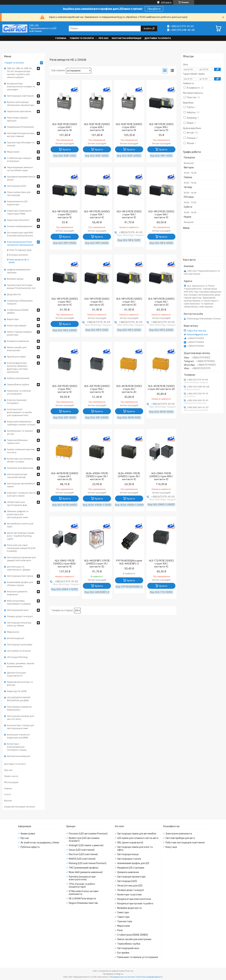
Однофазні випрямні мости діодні (21, 178)
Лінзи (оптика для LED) (130, 886)
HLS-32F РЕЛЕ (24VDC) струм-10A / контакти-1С (97, 389)
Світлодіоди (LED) (17, 186)
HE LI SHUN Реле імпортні (82, 899)
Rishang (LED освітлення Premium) (88, 863)
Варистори (13, 319)
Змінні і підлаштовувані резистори (19, 333)
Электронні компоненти (179, 834)
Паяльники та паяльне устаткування (19, 392)
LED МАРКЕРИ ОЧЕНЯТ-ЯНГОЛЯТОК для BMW (19, 699)
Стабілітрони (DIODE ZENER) (18, 311)
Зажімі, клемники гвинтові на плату (21, 451)
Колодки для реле (18, 255)
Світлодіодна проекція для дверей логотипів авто (21, 559)
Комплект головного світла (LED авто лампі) (21, 494)
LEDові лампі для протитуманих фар (17, 504)
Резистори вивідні (17, 326)
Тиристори (123, 917)
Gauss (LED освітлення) (82, 850)
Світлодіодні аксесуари (20, 645)
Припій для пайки (16, 357)
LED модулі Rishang (17, 657)
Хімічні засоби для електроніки (17, 349)
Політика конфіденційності (150, 977)
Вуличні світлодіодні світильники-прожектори (21, 104)
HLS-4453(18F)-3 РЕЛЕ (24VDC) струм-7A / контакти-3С (97, 564)
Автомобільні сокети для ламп (20, 525)
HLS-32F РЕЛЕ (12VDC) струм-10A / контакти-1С (65, 389)
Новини (8, 788)
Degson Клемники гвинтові (83, 903)
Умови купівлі (28, 834)
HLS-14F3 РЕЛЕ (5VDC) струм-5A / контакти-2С (97, 302)
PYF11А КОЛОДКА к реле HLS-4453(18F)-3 (129, 562)
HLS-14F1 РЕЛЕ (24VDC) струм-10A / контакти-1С (97, 215)
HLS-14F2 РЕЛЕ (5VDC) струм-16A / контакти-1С (129, 215)
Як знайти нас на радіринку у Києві (40, 843)
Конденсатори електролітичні (134, 899)
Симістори (123, 913)
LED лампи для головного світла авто (138, 838)
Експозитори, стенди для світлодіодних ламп (21, 727)
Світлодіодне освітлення (20, 96)
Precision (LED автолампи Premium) (88, 834)
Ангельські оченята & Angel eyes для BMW (18, 736)
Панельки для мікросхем (20, 468)
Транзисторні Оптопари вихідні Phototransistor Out (21, 287)
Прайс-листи (11, 776)
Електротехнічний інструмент (17, 402)
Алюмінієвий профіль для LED (133, 863)
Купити (67, 150)
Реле (120, 930)
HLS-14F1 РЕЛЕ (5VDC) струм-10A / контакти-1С (161, 127)
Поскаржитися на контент (123, 977)
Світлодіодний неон (18, 610)
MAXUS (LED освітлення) (82, 859)
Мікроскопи (13, 632)
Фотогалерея (11, 782)
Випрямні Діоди (15, 279)
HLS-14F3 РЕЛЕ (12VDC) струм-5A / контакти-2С (129, 302)
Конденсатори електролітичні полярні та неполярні (21, 87)
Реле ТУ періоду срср (20, 250)
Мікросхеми (13, 152)
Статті (8, 794)
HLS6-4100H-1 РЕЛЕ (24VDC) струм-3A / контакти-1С (129, 476)
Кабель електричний (18, 378)
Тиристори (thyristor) (18, 220)
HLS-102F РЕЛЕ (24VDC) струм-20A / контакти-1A (129, 127)
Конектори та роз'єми (129, 895)
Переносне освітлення (19, 111)
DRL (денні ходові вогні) (130, 843)
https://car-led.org (197, 331)
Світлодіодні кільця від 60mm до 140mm (19, 624)
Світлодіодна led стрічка (20, 576)
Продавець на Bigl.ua (113, 974)
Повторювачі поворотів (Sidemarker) (19, 708)
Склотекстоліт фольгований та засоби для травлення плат (19, 412)
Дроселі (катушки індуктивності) (16, 674)
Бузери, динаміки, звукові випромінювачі (21, 665)
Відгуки (8, 801)
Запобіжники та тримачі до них (20, 432)
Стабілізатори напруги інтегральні (19, 160)
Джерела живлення (128, 872)
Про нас (103, 38)
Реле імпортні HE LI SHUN (19, 261)
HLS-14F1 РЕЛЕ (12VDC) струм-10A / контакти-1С (65, 215)
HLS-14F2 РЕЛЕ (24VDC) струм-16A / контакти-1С (65, 302)
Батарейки (123, 953)
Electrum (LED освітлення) (83, 854)
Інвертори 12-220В (17, 691)
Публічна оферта (30, 847)
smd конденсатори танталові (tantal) (17, 476)
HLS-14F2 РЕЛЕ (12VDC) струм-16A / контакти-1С (161, 215)
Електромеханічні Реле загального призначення (20, 243)
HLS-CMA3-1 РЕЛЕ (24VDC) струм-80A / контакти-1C (161, 476)
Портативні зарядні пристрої (17, 119)
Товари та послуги (82, 38)
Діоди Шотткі (14, 294)
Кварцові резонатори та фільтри (20, 683)
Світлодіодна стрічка (129, 859)
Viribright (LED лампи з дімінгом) (86, 845)
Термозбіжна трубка (18, 384)
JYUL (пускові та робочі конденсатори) (82, 885)
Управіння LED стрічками (131, 868)
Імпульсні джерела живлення (17, 593)
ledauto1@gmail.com (197, 334)
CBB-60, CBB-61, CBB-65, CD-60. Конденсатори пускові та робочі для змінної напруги (20, 73)
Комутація (171, 847)
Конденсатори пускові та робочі (135, 904)
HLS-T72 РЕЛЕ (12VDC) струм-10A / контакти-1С (161, 564)
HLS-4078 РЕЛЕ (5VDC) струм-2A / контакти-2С (129, 389)
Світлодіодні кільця (128, 854)
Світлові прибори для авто (180, 838)
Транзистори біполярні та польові (21, 144)
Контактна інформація (126, 38)
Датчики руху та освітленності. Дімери (19, 568)
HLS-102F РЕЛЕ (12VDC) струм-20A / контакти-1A (97, 127)
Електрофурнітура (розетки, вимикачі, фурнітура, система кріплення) (17, 367)
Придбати (154, 9)
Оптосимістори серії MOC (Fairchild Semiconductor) (20, 234)
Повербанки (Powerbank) (20, 127)
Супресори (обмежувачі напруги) (20, 302)
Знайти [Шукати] (148, 28)
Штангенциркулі (16, 638)
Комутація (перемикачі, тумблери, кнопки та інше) (21, 423)
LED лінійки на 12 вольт (19, 651)
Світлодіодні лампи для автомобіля (137, 834)
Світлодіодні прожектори (131, 877)
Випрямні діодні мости (129, 908)
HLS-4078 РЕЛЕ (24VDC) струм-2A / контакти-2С (65, 476)
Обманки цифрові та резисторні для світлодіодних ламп (18, 514)
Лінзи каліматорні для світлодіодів (19, 194)
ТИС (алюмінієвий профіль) (84, 868)
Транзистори (125, 921)
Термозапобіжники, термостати (17, 442)
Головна (61, 38)
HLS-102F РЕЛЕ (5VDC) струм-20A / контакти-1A (65, 127)
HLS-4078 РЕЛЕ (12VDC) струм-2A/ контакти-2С (161, 388)
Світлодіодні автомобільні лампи (21, 485)
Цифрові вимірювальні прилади (19, 271)
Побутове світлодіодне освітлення (185, 843)
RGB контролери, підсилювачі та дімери (19, 602)
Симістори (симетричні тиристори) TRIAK (19, 212)
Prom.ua (129, 971)
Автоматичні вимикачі (19, 756)
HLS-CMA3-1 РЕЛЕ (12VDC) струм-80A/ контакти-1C (65, 564)
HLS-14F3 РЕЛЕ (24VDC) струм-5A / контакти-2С (161, 302)
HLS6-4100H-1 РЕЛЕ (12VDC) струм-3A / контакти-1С (97, 476)
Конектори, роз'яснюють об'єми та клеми (20, 460)
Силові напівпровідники (20, 226)
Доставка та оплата (158, 38)
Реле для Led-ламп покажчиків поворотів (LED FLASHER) (21, 548)
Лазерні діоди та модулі (20, 616)
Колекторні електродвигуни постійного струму (17, 747)
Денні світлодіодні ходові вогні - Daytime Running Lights (21, 536)
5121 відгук (166, 2)
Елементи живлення (18, 341)
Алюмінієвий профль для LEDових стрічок (20, 584)
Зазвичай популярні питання (20, 807)
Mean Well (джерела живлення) (86, 872)
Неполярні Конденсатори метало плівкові (21, 135)
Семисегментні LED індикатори (17, 203)
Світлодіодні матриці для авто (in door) (20, 718)
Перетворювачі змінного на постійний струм (20, 169)
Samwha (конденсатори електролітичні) (82, 878)
